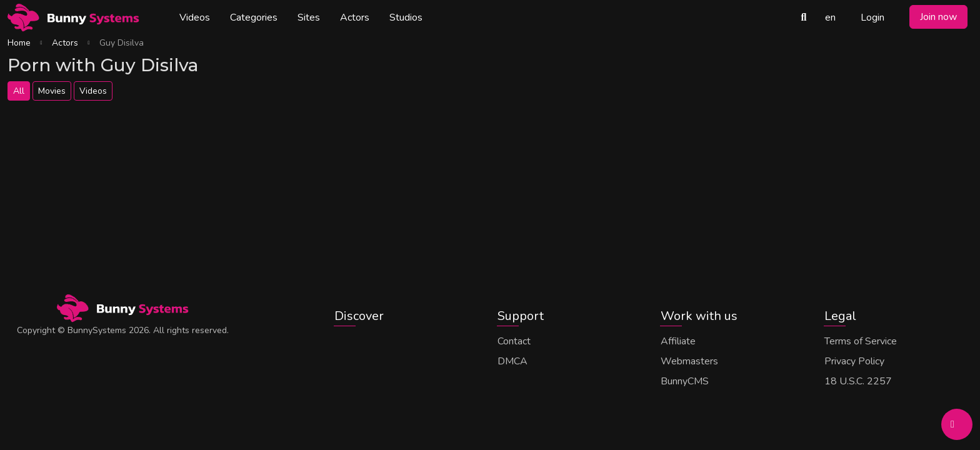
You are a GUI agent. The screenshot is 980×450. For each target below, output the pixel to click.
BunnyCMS (685, 381)
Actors (355, 17)
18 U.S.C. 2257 (858, 381)
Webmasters (689, 361)
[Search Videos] (804, 17)
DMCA (512, 361)
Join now (938, 17)
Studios (406, 17)
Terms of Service (861, 341)
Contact (514, 341)
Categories (254, 17)
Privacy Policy (854, 361)
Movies (52, 91)
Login (872, 17)
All (19, 91)
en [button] (830, 17)
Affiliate (678, 341)
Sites (309, 17)
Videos (195, 17)
